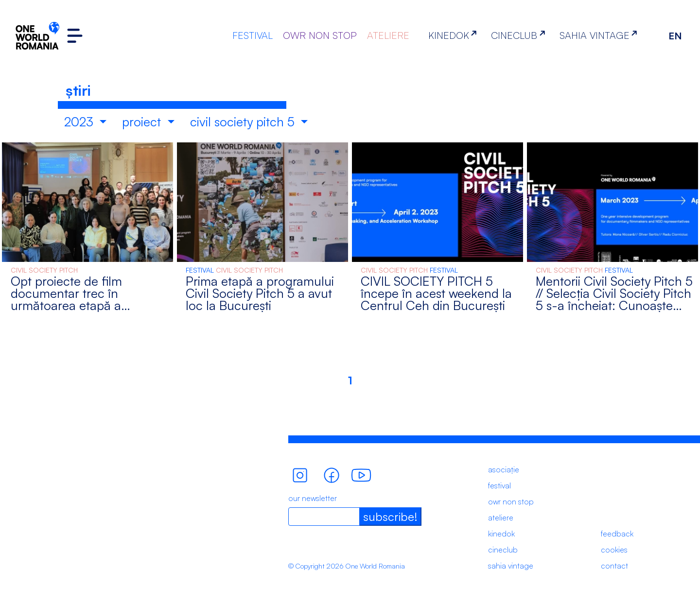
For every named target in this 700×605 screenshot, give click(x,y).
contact (614, 566)
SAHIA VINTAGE (600, 35)
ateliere (501, 518)
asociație (504, 469)
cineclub (503, 550)
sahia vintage (511, 566)
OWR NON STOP (320, 35)
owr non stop (511, 501)
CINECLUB (520, 35)
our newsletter (313, 498)
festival (499, 485)
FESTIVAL (253, 35)
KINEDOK (455, 35)
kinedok (501, 534)
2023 (80, 121)
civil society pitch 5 (244, 121)
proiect (143, 121)
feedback (617, 534)
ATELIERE (388, 35)
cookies (614, 550)
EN (675, 36)
